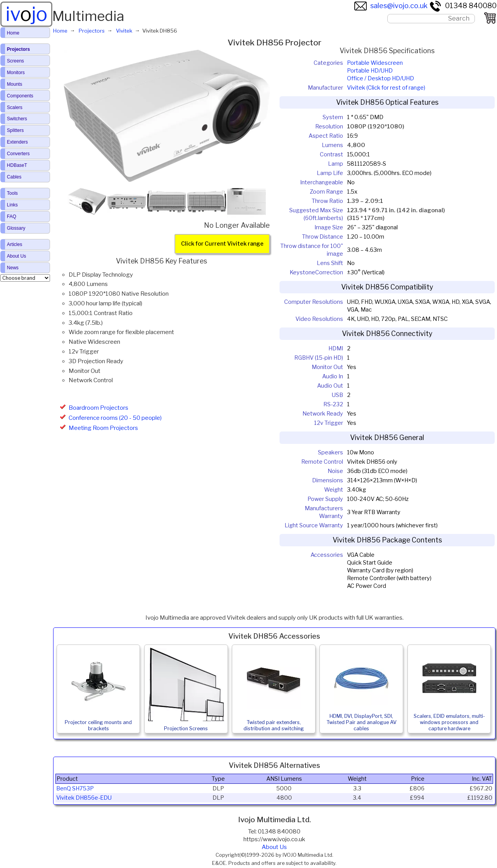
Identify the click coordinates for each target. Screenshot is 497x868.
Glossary (16, 228)
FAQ (12, 217)
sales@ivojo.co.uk (391, 6)
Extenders (17, 142)
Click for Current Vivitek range (222, 244)
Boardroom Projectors (98, 408)
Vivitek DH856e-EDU (84, 798)
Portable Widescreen (375, 63)
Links (12, 205)
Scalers (15, 107)
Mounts (15, 84)
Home (13, 33)
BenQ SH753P (75, 788)
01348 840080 (463, 6)
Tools (12, 193)
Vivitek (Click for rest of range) (386, 88)
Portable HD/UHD (370, 71)
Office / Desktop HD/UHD (381, 78)
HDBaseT (17, 165)
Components (20, 96)
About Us (274, 847)
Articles (15, 244)
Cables (14, 177)
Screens (16, 61)
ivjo (26, 14)
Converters (18, 154)
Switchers (17, 119)
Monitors (16, 73)
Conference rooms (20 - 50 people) (115, 418)
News (13, 268)
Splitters (15, 130)
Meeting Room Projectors (103, 428)
